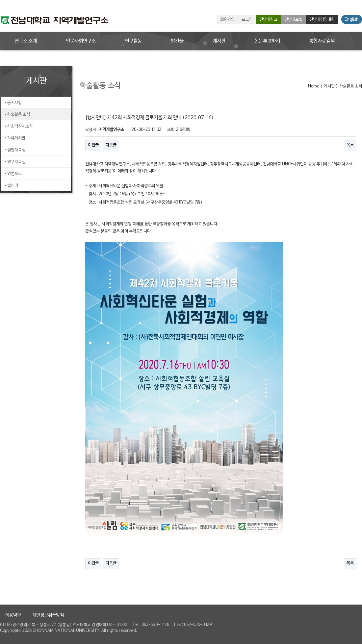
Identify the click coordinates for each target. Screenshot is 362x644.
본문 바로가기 (0, 0)
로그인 (247, 20)
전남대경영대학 (322, 20)
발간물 (177, 41)
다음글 (111, 145)
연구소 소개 (26, 41)
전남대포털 (293, 20)
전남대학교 (268, 20)
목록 (350, 145)
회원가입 (227, 20)
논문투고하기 (267, 41)
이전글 (93, 145)
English (352, 20)
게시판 (219, 41)
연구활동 (133, 41)
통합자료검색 (322, 41)
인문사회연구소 (81, 41)
